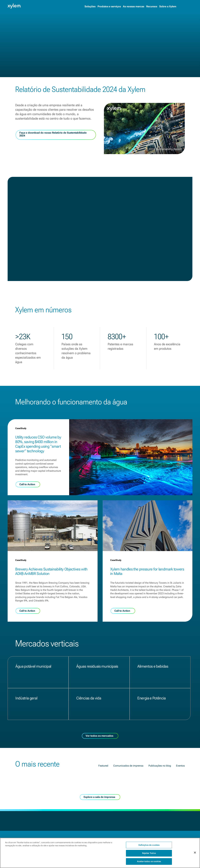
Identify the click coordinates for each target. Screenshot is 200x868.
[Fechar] (195, 855)
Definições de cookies (149, 848)
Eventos (180, 766)
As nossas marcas (134, 6)
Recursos (152, 6)
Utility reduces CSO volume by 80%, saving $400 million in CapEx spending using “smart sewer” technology (38, 444)
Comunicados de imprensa (128, 766)
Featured (103, 766)
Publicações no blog (160, 766)
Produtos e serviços (109, 6)
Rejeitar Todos (149, 856)
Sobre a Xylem (168, 6)
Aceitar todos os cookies (149, 864)
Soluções (90, 6)
